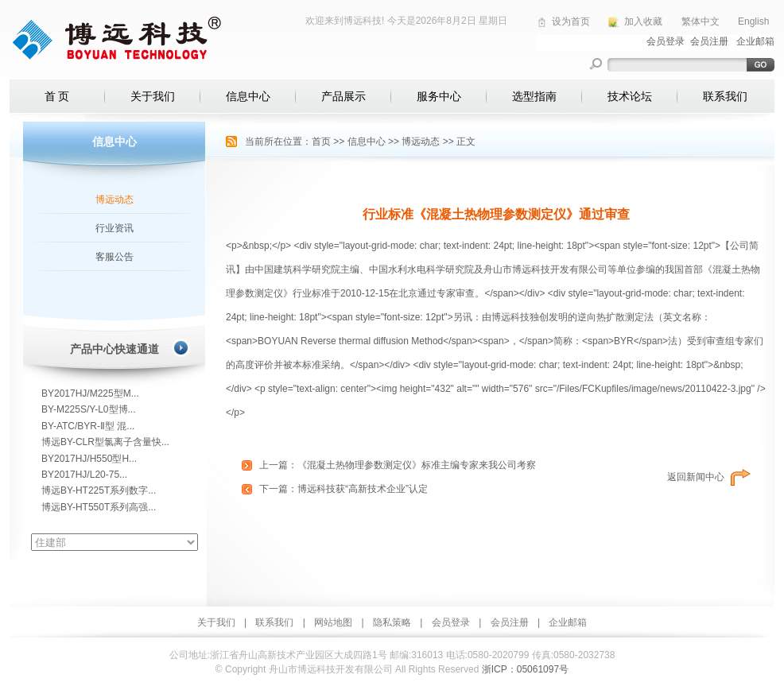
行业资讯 (114, 228)
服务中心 (439, 96)
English (753, 21)
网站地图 (333, 622)
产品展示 (343, 96)
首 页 (57, 96)
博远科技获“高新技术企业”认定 (363, 489)
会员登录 (451, 622)
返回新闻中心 (696, 477)
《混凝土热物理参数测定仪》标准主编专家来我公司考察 (417, 465)
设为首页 (571, 21)
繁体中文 (701, 21)
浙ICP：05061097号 (525, 669)
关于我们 (153, 96)
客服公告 (114, 257)
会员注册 (510, 622)
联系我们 (725, 96)
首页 (321, 141)
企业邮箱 (568, 622)
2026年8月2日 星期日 (462, 21)
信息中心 (248, 96)
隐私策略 (392, 622)
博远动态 (114, 200)
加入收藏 (643, 21)
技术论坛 (630, 96)
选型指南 (534, 96)
